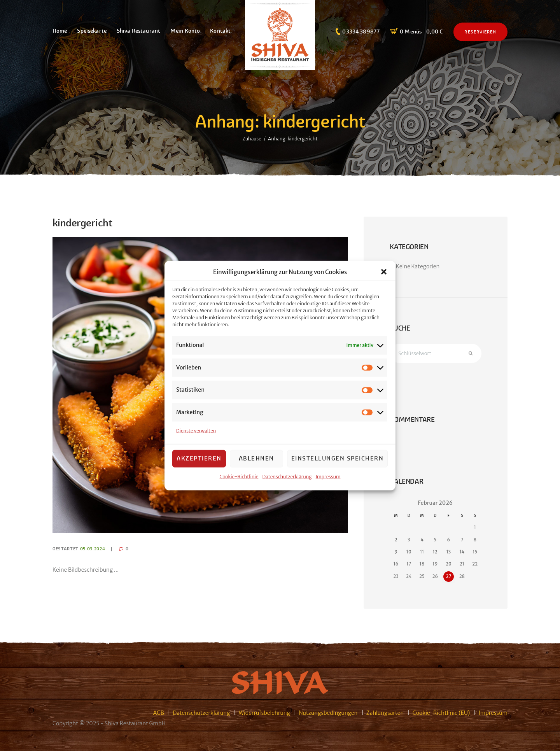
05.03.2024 (93, 549)
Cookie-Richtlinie (239, 476)
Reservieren (480, 32)
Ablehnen (256, 458)
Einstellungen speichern (338, 458)
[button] (384, 272)
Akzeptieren (199, 458)
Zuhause (252, 139)
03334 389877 (361, 32)
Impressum (328, 476)
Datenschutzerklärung (287, 476)
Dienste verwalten (196, 431)
